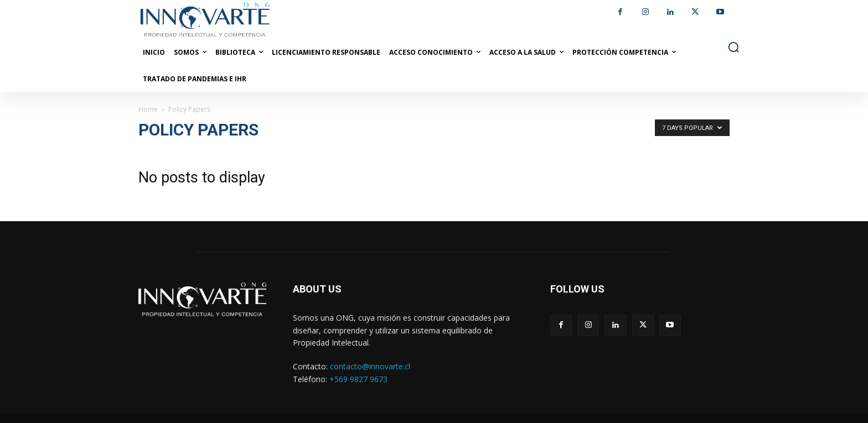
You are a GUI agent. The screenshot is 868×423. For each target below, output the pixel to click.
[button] (733, 47)
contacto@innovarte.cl (370, 366)
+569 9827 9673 (358, 379)
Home (148, 109)
